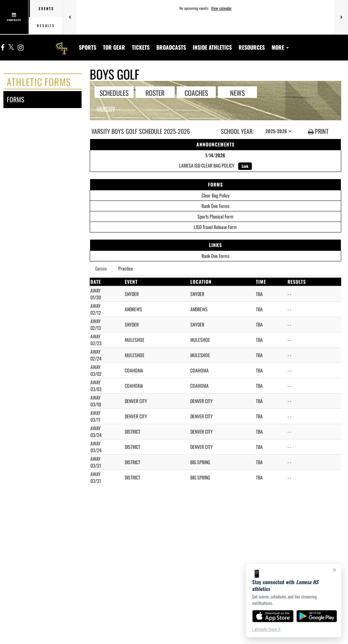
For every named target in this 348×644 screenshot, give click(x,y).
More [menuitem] (280, 47)
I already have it (266, 629)
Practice (126, 268)
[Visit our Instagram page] (20, 48)
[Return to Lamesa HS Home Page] (62, 43)
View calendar (221, 8)
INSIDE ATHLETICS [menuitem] (212, 47)
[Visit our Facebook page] (3, 48)
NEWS (237, 92)
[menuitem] (114, 47)
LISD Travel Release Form (215, 227)
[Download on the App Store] (273, 616)
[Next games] (341, 17)
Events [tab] (46, 8)
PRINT (318, 131)
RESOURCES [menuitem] (252, 47)
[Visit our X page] (11, 48)
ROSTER (155, 92)
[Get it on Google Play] (317, 616)
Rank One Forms (215, 206)
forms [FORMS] (15, 99)
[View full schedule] (14, 17)
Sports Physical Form (215, 216)
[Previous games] (70, 17)
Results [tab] (46, 25)
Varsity (106, 109)
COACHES (196, 92)
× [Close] (335, 570)
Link (245, 166)
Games (101, 268)
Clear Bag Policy (215, 195)
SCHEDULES (114, 92)
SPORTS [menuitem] (88, 47)
